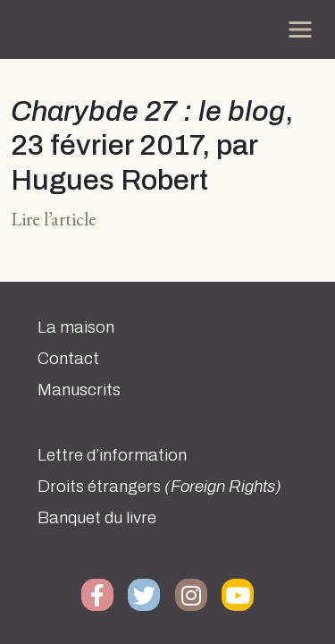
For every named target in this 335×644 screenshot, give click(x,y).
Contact (68, 359)
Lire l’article (54, 219)
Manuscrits (79, 390)
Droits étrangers (159, 487)
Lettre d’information (112, 455)
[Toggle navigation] (300, 30)
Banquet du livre (97, 518)
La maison (76, 327)
